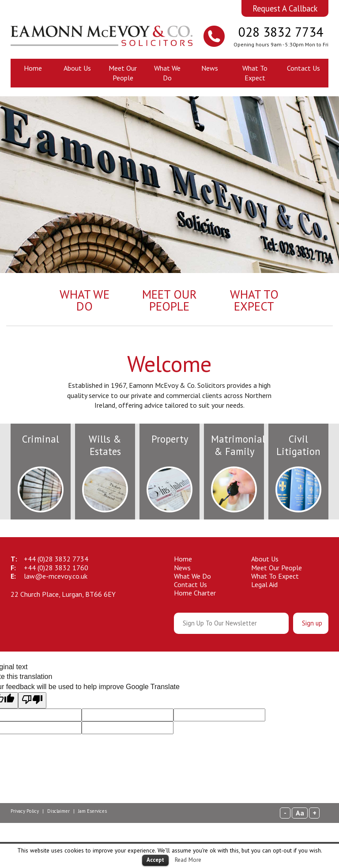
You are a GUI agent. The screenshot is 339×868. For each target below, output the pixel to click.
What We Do (167, 73)
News (210, 68)
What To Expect (255, 73)
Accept (155, 860)
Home (33, 68)
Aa (300, 813)
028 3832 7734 (281, 32)
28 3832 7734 (56, 559)
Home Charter (195, 593)
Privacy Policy (25, 811)
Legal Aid (264, 584)
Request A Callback (285, 8)
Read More (188, 860)
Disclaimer (58, 811)
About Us (77, 68)
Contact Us (303, 68)
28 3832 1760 (56, 568)
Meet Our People (123, 73)
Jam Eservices (92, 811)
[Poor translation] (32, 700)
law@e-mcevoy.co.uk (56, 576)
